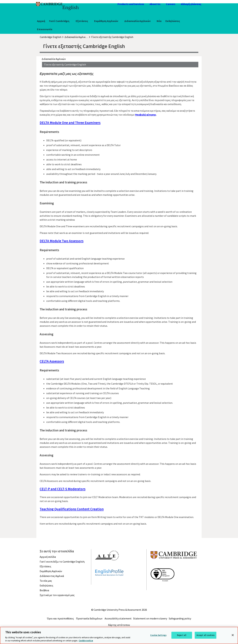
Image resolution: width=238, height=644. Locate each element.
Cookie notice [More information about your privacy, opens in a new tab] (86, 641)
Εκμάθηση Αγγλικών (106, 21)
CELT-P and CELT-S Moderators (63, 489)
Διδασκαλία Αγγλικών (137, 21)
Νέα (159, 21)
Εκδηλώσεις (173, 21)
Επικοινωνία (45, 29)
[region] (119, 635)
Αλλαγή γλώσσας (191, 4)
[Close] (233, 635)
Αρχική (41, 21)
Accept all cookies (206, 635)
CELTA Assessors (52, 361)
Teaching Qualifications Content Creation (72, 509)
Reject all (182, 635)
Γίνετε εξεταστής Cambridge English (65, 64)
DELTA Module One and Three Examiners (70, 123)
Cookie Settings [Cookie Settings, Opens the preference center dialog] (158, 635)
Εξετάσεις (82, 21)
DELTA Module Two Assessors (62, 241)
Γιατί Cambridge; (59, 21)
